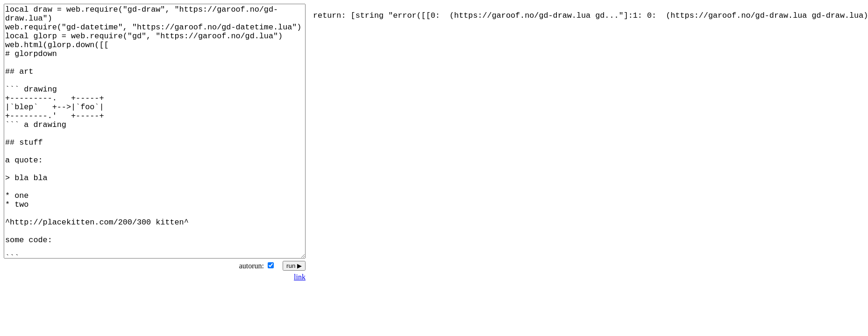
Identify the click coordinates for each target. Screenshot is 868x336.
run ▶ (294, 266)
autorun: (252, 266)
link (300, 277)
